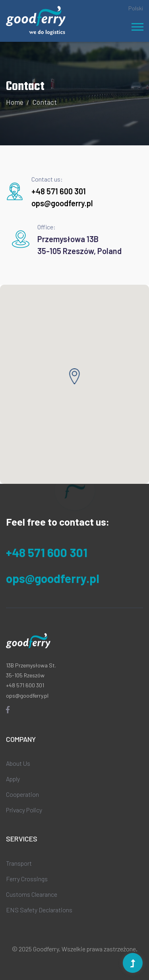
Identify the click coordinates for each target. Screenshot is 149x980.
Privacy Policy (24, 810)
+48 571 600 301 (59, 191)
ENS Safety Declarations (39, 910)
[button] (137, 25)
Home (15, 102)
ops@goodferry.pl (62, 203)
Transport (19, 863)
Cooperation (22, 794)
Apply (13, 779)
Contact (45, 102)
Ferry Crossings (27, 879)
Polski (136, 8)
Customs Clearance (32, 894)
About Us (18, 763)
